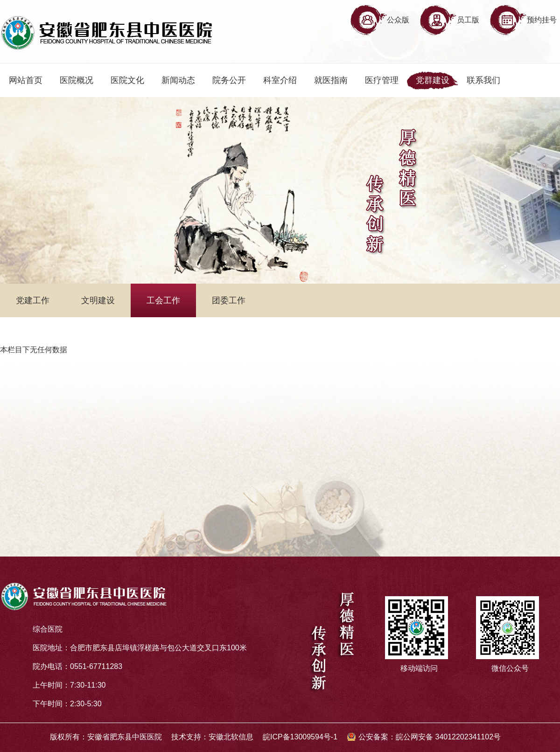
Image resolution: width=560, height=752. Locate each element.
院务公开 (229, 80)
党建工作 (33, 300)
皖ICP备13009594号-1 (300, 737)
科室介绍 (280, 80)
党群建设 (433, 80)
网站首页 (26, 80)
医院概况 (77, 80)
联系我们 (483, 80)
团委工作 (229, 300)
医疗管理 (382, 80)
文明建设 (98, 300)
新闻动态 (178, 80)
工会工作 (163, 300)
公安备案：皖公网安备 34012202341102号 (430, 737)
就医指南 (331, 80)
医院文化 (127, 80)
